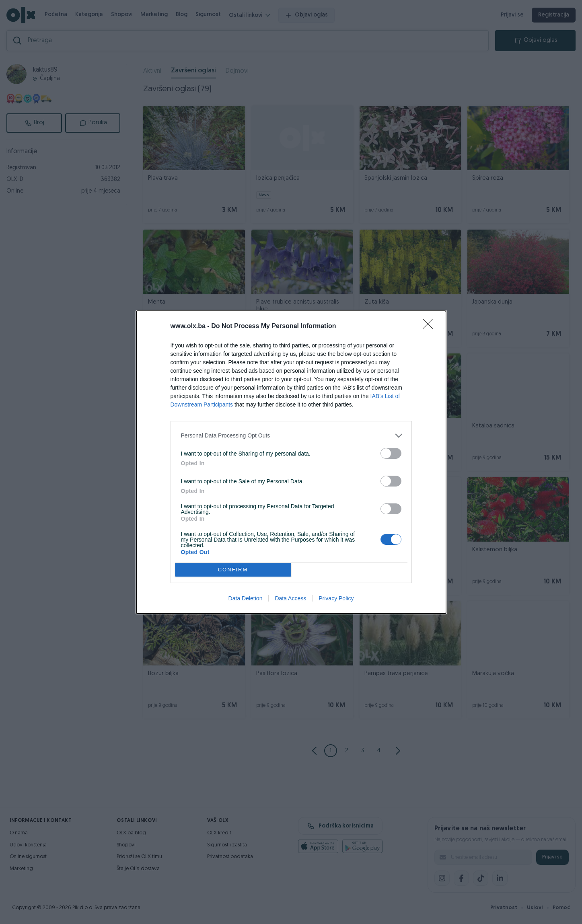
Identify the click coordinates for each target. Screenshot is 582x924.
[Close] (430, 326)
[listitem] (291, 436)
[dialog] (291, 462)
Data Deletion (246, 598)
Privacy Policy (336, 598)
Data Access (290, 598)
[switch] (391, 453)
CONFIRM (233, 570)
